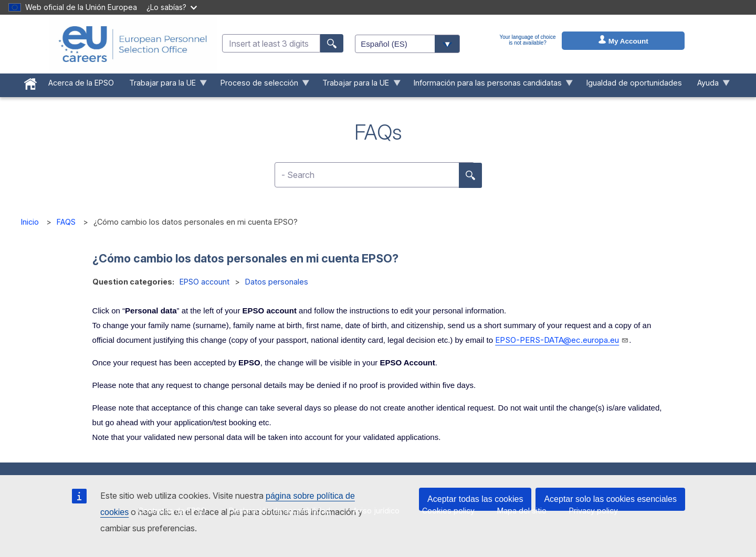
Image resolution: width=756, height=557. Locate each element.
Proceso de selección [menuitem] (261, 85)
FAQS (66, 222)
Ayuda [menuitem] (710, 85)
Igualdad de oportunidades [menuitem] (634, 83)
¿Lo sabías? (172, 7)
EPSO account (204, 282)
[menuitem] (31, 82)
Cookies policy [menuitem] (448, 511)
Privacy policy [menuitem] (594, 511)
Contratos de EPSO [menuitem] (172, 511)
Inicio (30, 222)
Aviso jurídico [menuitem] (376, 511)
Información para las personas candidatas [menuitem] (490, 85)
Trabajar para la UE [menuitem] (164, 85)
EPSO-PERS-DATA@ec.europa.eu (562, 340)
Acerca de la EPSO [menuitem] (81, 83)
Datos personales (277, 282)
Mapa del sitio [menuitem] (522, 511)
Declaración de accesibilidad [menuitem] (280, 511)
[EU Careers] (133, 44)
